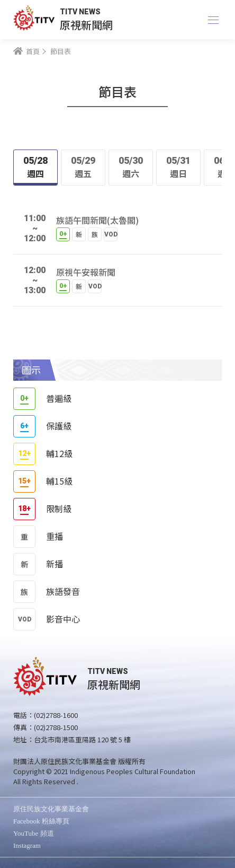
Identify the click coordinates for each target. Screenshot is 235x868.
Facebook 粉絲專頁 (41, 821)
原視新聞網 (86, 25)
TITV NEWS (80, 12)
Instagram (27, 845)
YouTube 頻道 (34, 833)
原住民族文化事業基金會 (51, 809)
